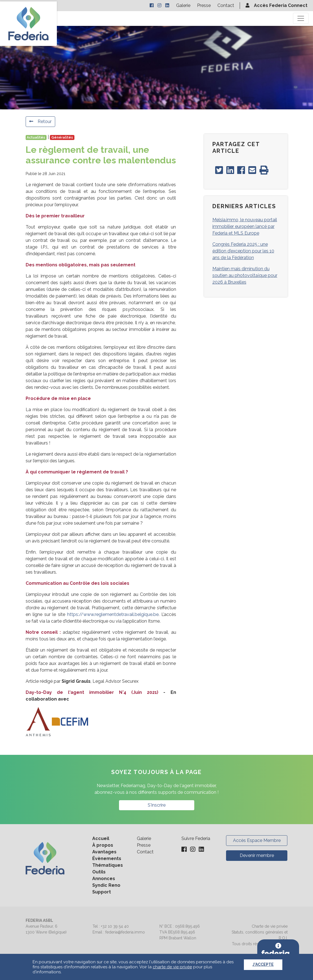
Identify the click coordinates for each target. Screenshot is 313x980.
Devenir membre (257, 855)
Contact (226, 5)
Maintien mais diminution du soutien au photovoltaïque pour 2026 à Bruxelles (245, 275)
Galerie (183, 5)
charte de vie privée (172, 967)
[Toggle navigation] (301, 18)
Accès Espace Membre (257, 840)
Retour (40, 121)
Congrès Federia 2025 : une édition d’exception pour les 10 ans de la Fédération (243, 251)
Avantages (104, 852)
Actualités (36, 137)
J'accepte (263, 964)
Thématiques (108, 865)
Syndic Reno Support (106, 889)
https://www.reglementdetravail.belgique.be (113, 614)
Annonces (104, 879)
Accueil (101, 838)
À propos (103, 845)
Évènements (107, 859)
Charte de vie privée (270, 926)
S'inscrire (157, 805)
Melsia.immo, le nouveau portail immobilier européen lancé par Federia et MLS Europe (245, 226)
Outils (99, 872)
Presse (204, 5)
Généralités (62, 137)
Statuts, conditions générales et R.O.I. (260, 935)
